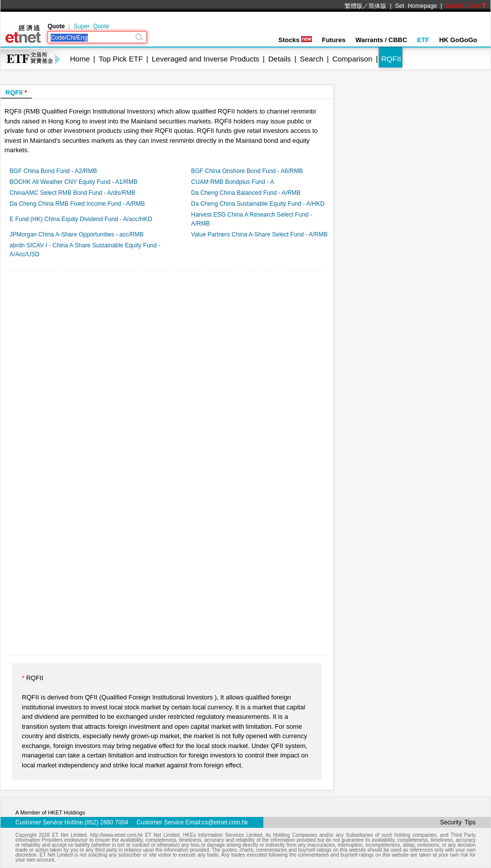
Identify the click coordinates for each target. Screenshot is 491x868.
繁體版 (354, 6)
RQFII (391, 59)
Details (280, 59)
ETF (423, 40)
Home (80, 59)
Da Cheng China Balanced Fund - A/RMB (246, 193)
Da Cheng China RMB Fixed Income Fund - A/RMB (77, 204)
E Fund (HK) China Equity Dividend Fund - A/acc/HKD (81, 219)
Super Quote (91, 26)
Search (312, 59)
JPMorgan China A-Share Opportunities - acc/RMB (76, 234)
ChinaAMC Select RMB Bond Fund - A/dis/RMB (72, 193)
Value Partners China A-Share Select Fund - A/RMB (259, 234)
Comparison (352, 59)
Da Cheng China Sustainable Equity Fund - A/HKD (258, 204)
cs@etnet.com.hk (225, 822)
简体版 (377, 6)
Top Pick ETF (121, 59)
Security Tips (458, 822)
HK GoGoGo (458, 40)
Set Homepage (416, 6)
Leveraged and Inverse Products (206, 59)
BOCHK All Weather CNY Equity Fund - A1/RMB (73, 182)
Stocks (295, 40)
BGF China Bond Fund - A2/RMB (53, 171)
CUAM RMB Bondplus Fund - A (232, 182)
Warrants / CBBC (381, 40)
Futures (334, 40)
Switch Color (466, 6)
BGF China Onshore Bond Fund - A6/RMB (247, 171)
